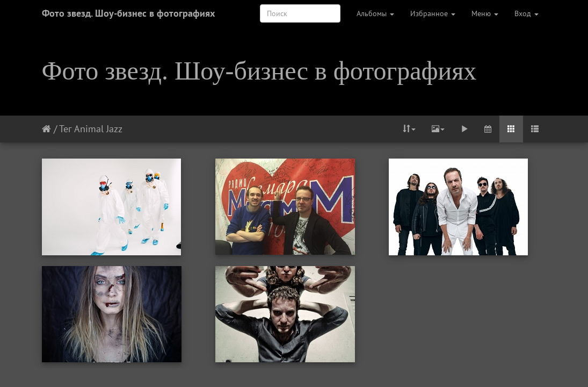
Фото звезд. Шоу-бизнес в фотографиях (128, 13)
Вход (527, 13)
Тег (65, 129)
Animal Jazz (98, 129)
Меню (485, 13)
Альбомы (375, 13)
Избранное (433, 13)
